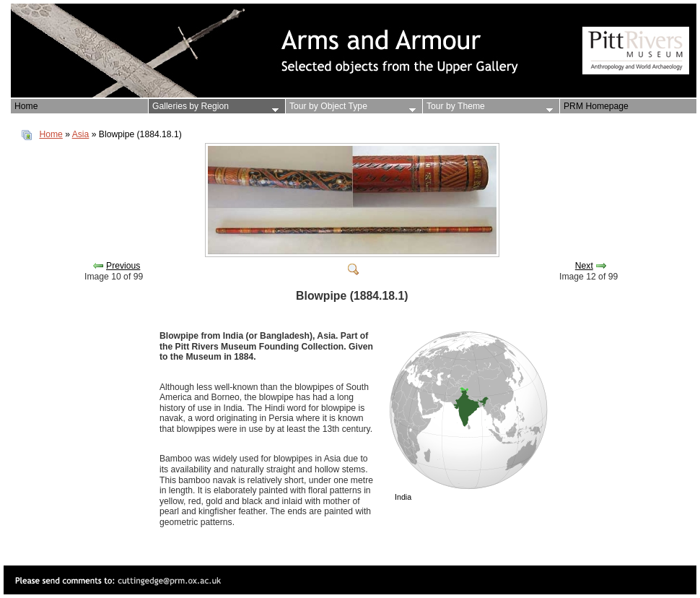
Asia (81, 134)
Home (51, 134)
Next (584, 266)
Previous (123, 266)
